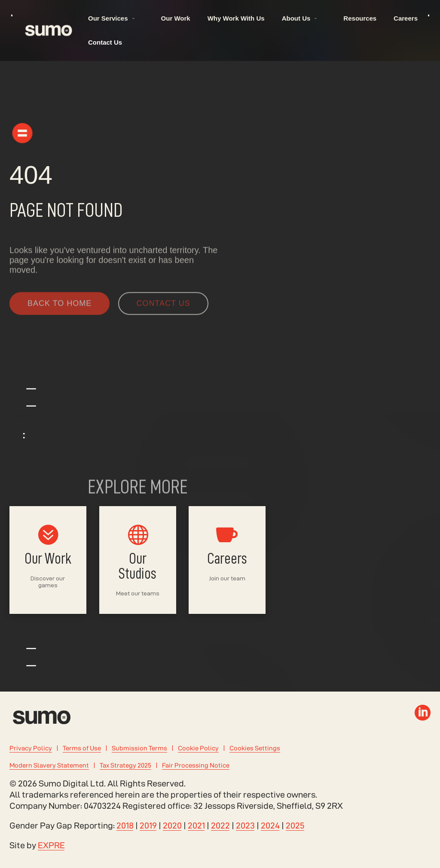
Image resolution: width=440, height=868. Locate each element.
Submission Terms (139, 748)
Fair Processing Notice (196, 765)
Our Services (108, 18)
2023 (245, 826)
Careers (406, 18)
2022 (220, 826)
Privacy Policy (31, 748)
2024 (270, 826)
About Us (296, 18)
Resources (360, 18)
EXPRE (51, 845)
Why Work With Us (236, 18)
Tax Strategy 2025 (125, 765)
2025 (295, 826)
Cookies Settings (255, 748)
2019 (148, 826)
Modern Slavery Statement (49, 765)
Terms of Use (82, 748)
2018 (125, 826)
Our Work (176, 18)
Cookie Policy (198, 748)
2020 (172, 826)
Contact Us (105, 42)
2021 (196, 826)
